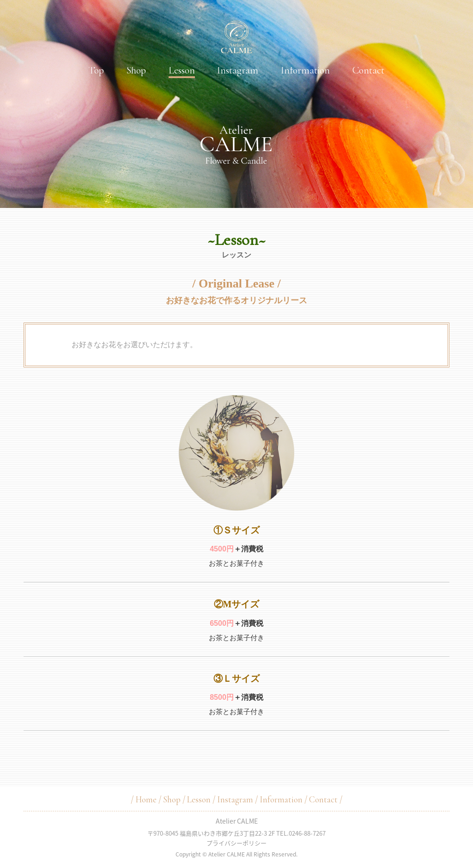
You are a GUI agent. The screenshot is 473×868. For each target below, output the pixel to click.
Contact (368, 70)
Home (146, 799)
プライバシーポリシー (236, 843)
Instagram (238, 70)
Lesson (182, 70)
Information (305, 70)
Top (96, 70)
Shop (136, 70)
